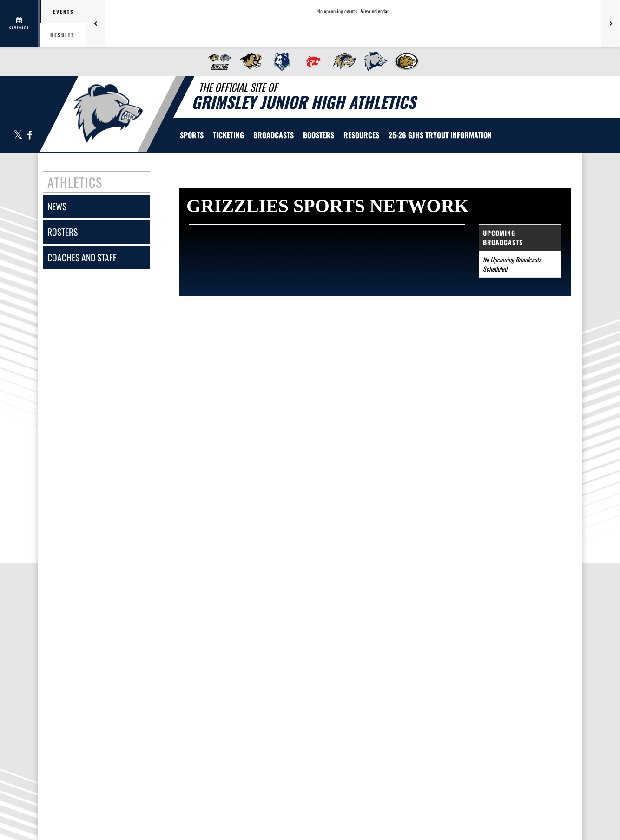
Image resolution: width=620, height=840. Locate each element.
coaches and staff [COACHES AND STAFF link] (82, 257)
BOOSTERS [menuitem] (319, 135)
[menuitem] (217, 61)
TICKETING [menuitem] (228, 135)
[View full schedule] (20, 23)
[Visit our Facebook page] (29, 136)
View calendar (375, 11)
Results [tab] (63, 35)
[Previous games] (95, 23)
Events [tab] (63, 12)
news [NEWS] (57, 206)
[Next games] (611, 23)
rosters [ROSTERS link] (63, 232)
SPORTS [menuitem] (192, 135)
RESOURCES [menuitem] (361, 135)
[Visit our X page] (18, 136)
